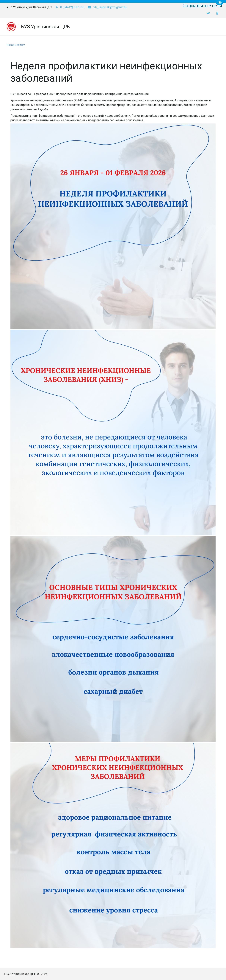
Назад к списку (16, 45)
